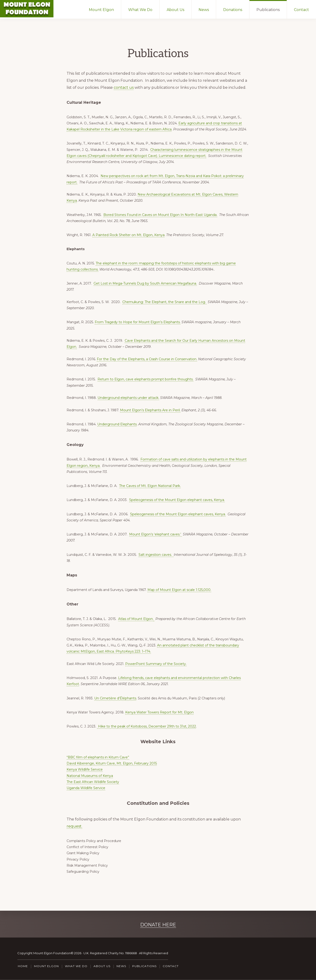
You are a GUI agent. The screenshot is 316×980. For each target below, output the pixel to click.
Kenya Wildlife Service (85, 769)
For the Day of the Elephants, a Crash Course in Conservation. (147, 359)
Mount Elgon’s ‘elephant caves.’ (156, 534)
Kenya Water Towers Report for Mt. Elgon (159, 712)
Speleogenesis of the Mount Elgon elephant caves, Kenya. (177, 500)
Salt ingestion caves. (156, 555)
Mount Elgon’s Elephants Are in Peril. (150, 410)
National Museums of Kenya (90, 776)
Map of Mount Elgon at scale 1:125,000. (179, 590)
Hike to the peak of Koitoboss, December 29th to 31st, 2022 (147, 726)
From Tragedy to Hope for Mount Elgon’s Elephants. (138, 322)
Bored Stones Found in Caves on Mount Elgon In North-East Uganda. (160, 215)
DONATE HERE (158, 925)
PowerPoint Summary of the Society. (156, 664)
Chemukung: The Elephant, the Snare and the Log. (165, 302)
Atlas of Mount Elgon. (136, 619)
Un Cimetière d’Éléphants (115, 698)
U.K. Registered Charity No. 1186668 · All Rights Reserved (126, 953)
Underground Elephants (117, 424)
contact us (124, 87)
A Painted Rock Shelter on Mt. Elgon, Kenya (128, 235)
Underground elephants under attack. (128, 398)
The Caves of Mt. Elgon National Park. (150, 486)
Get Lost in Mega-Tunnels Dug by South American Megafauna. (145, 283)
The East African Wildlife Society (93, 782)
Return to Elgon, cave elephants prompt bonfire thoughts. (145, 379)
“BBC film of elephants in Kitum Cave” (98, 757)
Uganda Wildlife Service (86, 788)
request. (74, 826)
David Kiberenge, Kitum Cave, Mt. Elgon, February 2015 (112, 763)
